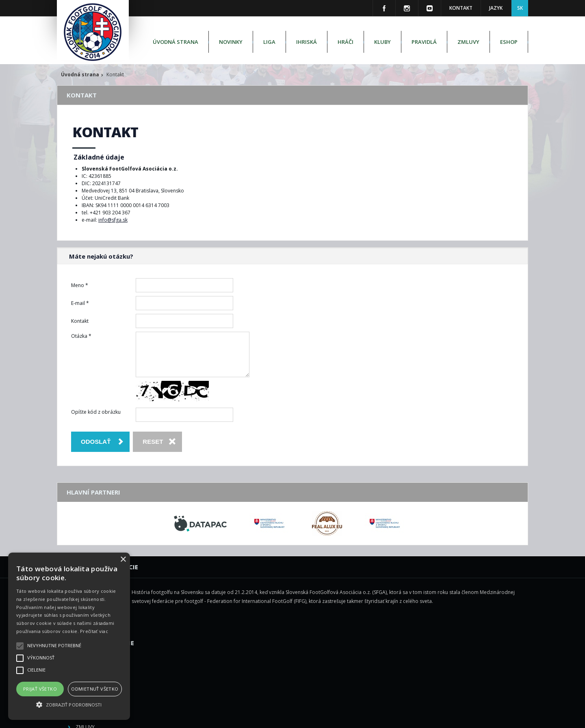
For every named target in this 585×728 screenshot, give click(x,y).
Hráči (346, 42)
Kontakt (461, 8)
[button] (69, 705)
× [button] (123, 560)
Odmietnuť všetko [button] (95, 689)
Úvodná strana (175, 42)
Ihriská (307, 42)
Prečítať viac (94, 631)
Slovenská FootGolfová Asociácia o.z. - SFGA (284, 716)
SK (520, 8)
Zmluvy (468, 42)
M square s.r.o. (416, 716)
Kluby (382, 42)
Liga (269, 42)
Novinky (231, 42)
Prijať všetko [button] (40, 689)
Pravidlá (424, 42)
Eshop (509, 42)
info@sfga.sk (113, 220)
